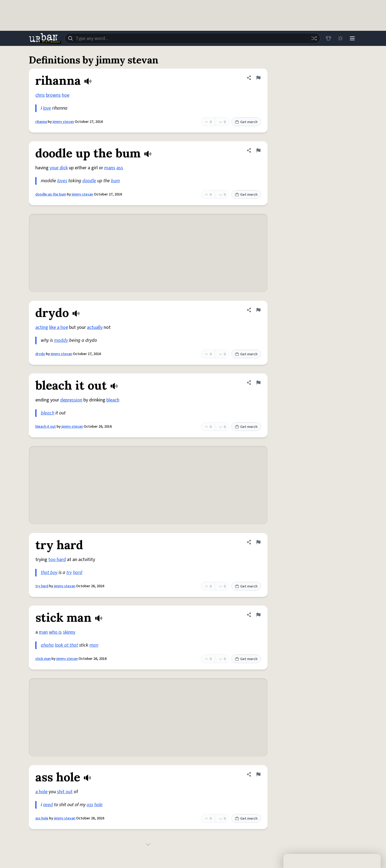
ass (120, 168)
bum (115, 181)
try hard (42, 586)
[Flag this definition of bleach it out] (258, 383)
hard (78, 573)
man (43, 632)
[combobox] (192, 38)
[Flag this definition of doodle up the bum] (258, 150)
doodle (89, 181)
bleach (113, 400)
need (48, 805)
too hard (57, 560)
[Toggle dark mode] (340, 38)
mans (110, 168)
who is (55, 632)
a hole (41, 792)
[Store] (329, 38)
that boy (49, 573)
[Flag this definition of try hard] (258, 542)
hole (98, 805)
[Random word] (314, 38)
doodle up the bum (51, 194)
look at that (66, 645)
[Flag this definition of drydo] (258, 310)
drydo (40, 354)
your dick (59, 168)
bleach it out (46, 427)
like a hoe (59, 327)
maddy (61, 340)
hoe (66, 95)
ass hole (42, 818)
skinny (69, 632)
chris (40, 95)
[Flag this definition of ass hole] (258, 774)
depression (71, 400)
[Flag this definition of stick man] (258, 615)
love (47, 108)
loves (62, 181)
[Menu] (352, 38)
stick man (43, 659)
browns (53, 95)
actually (95, 327)
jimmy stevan (63, 122)
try (69, 573)
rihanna (41, 122)
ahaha (47, 645)
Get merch (246, 122)
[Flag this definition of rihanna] (258, 78)
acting (42, 327)
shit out (65, 792)
